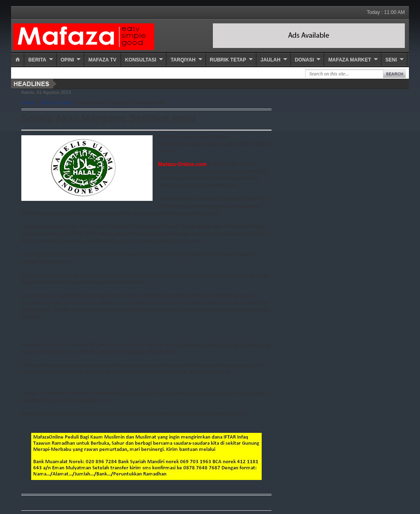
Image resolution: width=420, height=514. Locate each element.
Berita (37, 60)
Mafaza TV (102, 60)
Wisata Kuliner (57, 103)
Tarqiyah (183, 60)
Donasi (305, 60)
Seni (391, 60)
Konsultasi (141, 60)
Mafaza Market (349, 60)
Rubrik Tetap (228, 60)
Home (28, 103)
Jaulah (270, 60)
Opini (67, 60)
